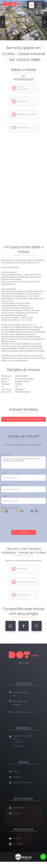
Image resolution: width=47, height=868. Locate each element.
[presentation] (24, 522)
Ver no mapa (19, 746)
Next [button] (44, 22)
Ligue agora (22, 101)
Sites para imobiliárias (24, 860)
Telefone (5, 485)
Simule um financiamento (23, 88)
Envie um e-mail (23, 128)
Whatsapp (11, 626)
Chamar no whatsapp (26, 114)
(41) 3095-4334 (25, 695)
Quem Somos (19, 808)
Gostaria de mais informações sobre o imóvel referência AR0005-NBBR (23, 463)
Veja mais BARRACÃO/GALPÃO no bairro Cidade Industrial (23, 420)
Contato (17, 813)
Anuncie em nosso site (23, 783)
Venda (16, 771)
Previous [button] (3, 22)
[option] (23, 20)
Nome (4, 473)
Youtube (17, 838)
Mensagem (6, 455)
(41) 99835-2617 (25, 704)
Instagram (18, 844)
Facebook (24, 626)
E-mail (4, 496)
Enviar (24, 532)
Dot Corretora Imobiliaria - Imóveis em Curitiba (23, 655)
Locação (17, 777)
